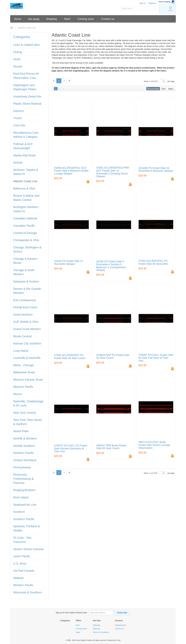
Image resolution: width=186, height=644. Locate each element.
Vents (17, 59)
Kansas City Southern (27, 343)
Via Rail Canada (24, 571)
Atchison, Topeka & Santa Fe (26, 172)
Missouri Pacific (23, 387)
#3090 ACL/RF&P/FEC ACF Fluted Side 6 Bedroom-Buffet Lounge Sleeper (71, 171)
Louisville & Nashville (27, 358)
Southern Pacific (24, 519)
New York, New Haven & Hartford (28, 422)
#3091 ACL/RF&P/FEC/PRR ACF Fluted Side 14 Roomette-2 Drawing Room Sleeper (113, 172)
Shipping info (120, 625)
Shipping (96, 625)
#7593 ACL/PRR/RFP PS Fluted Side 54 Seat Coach (70, 357)
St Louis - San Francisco (22, 540)
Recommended (153, 89)
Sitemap (96, 629)
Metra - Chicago (24, 365)
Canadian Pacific (24, 226)
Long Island (21, 351)
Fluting (18, 52)
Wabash (19, 578)
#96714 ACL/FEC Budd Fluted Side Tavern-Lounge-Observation (155, 445)
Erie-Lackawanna (24, 300)
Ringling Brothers (24, 490)
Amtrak (18, 163)
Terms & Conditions (101, 632)
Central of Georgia (25, 233)
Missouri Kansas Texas (28, 380)
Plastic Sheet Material (27, 104)
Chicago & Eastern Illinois (25, 261)
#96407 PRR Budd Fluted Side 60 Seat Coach (111, 447)
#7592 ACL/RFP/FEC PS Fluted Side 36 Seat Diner (153, 262)
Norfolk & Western (25, 438)
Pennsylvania (22, 467)
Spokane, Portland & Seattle (27, 528)
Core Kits (19, 125)
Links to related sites (26, 45)
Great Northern (23, 315)
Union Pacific (22, 556)
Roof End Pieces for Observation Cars (26, 76)
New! (78, 632)
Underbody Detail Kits (27, 96)
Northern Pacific (24, 453)
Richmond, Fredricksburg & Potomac (23, 479)
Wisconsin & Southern (28, 592)
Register (152, 3)
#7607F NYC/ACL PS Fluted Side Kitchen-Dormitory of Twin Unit (71, 449)
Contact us (119, 629)
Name (171, 89)
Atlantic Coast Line (25, 181)
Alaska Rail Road (24, 155)
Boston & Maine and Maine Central (26, 198)
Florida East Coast (25, 307)
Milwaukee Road (24, 372)
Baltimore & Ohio (24, 188)
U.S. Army (20, 564)
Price (163, 89)
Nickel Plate (21, 431)
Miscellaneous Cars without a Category (26, 135)
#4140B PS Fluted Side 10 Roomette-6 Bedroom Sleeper (156, 170)
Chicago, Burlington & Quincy (27, 249)
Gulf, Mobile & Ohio (26, 322)
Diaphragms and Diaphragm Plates (25, 87)
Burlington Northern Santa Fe (26, 209)
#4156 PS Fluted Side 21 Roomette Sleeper (69, 263)
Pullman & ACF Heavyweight (23, 146)
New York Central (24, 413)
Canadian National (25, 218)
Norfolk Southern (24, 446)
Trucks (18, 118)
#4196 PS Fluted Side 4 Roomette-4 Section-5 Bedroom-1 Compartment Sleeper (111, 266)
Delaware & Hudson (26, 281)
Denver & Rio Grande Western (27, 291)
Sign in (142, 3)
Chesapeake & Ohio (26, 240)
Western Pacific (23, 585)
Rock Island (21, 497)
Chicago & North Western (24, 272)
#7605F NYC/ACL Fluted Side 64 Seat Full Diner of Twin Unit (156, 358)
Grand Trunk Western (27, 329)
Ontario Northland (25, 460)
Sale (78, 625)
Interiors (18, 111)
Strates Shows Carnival (28, 549)
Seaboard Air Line (25, 505)
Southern (19, 512)
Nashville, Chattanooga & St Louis (28, 403)
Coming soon (81, 629)
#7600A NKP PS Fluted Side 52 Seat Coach (113, 357)
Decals (18, 66)
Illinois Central (22, 336)
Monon (18, 394)
